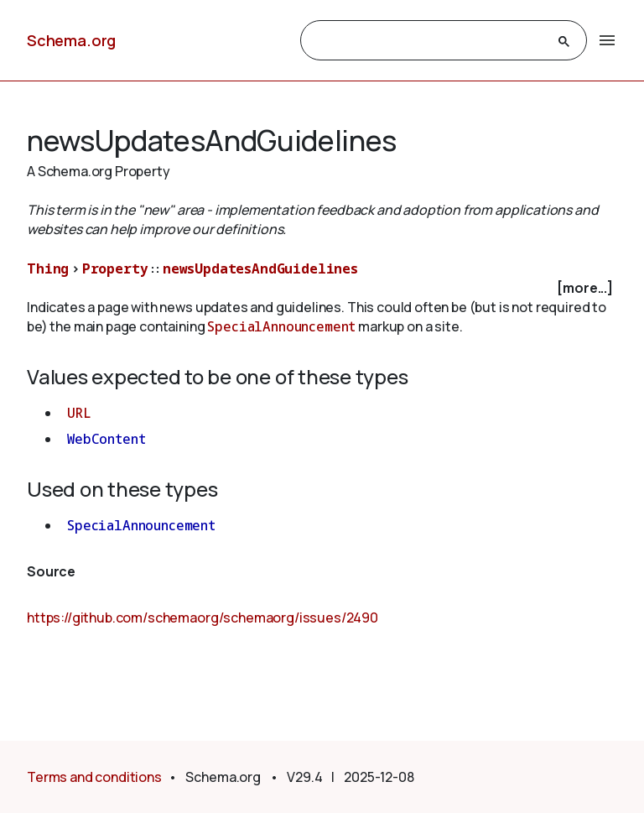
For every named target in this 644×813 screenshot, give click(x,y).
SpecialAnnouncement (281, 326)
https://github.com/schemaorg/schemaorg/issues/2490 (203, 618)
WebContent (106, 439)
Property (115, 268)
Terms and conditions (94, 777)
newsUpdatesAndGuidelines (260, 268)
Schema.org (71, 40)
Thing (48, 268)
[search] (428, 41)
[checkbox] (322, 288)
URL (79, 413)
